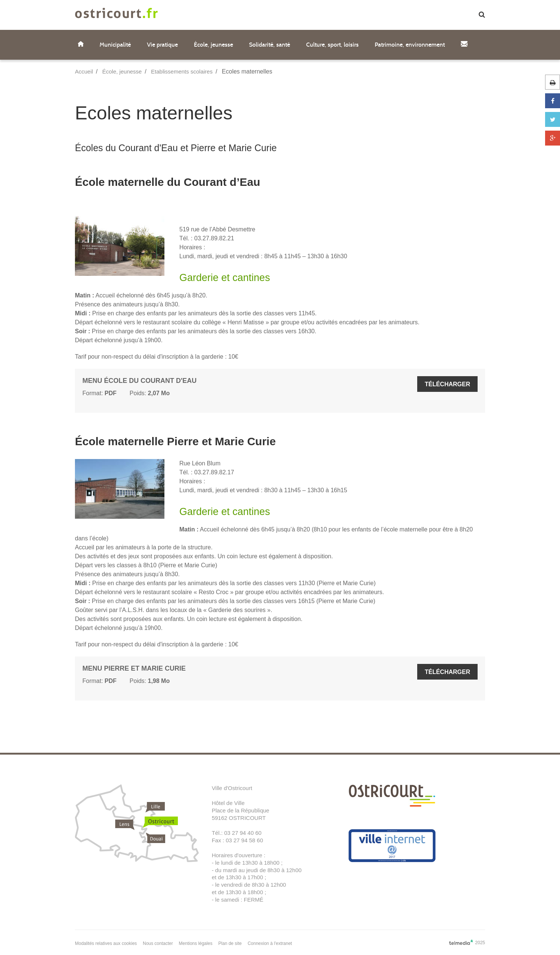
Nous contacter (158, 943)
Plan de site (230, 943)
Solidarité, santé (270, 45)
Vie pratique (162, 45)
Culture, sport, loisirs (332, 45)
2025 (467, 942)
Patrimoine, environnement (410, 45)
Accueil (84, 71)
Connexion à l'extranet (270, 943)
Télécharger (447, 384)
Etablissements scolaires (182, 71)
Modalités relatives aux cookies (106, 943)
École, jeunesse (213, 45)
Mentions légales (196, 943)
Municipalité (115, 45)
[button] (482, 15)
